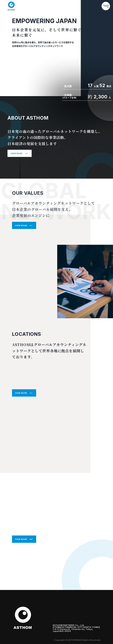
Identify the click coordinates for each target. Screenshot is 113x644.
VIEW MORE (17, 153)
